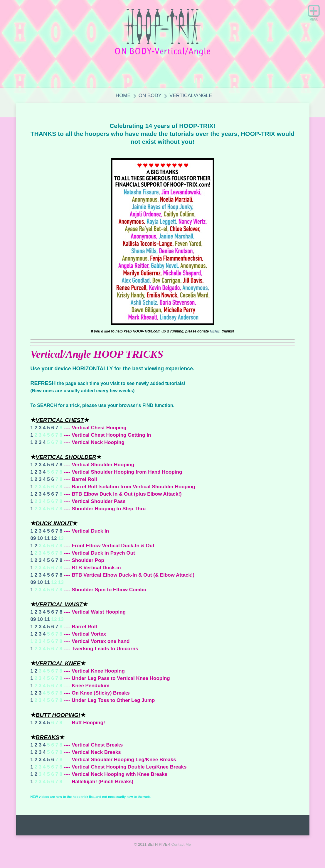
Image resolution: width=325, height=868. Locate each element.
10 (40, 538)
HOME (123, 96)
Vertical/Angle (191, 96)
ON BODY (150, 96)
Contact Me (181, 844)
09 (33, 538)
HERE (215, 331)
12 (54, 538)
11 (47, 538)
